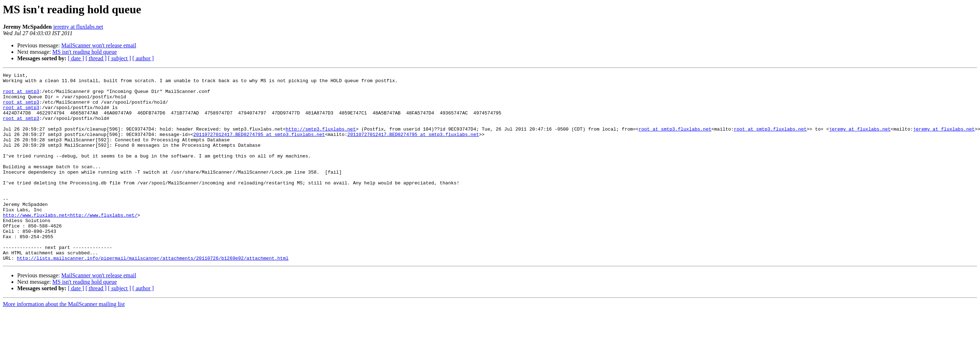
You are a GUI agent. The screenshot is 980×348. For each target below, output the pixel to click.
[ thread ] (96, 58)
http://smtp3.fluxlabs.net (321, 141)
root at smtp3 (21, 95)
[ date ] (76, 58)
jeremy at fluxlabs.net (78, 27)
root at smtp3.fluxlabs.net (675, 141)
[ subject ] (120, 58)
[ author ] (143, 58)
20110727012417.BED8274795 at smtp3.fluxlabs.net (259, 147)
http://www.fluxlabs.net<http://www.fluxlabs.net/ (70, 244)
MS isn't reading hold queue (85, 52)
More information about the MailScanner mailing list (64, 342)
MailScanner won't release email (99, 45)
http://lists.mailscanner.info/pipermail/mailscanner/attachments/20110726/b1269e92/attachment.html (153, 296)
